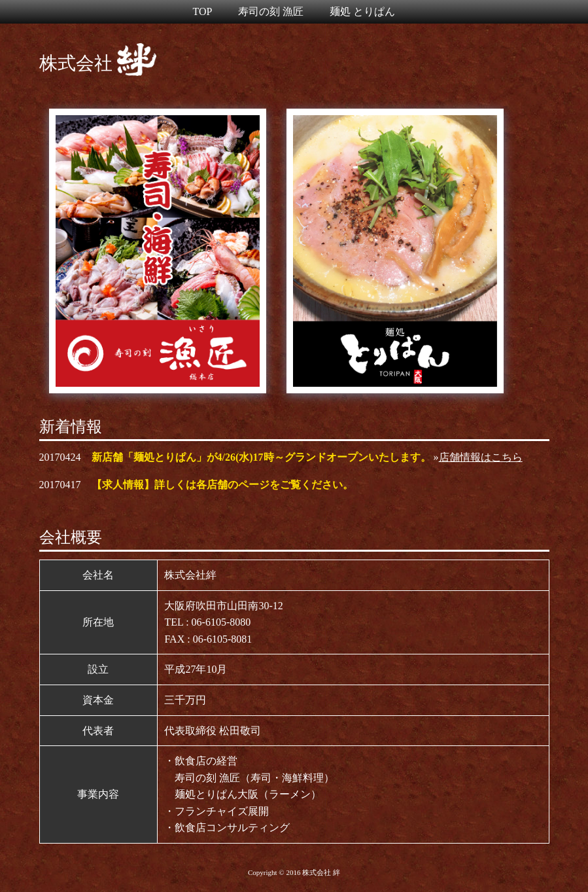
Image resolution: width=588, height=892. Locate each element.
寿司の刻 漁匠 (271, 11)
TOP (203, 11)
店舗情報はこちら (481, 457)
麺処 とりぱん (362, 11)
